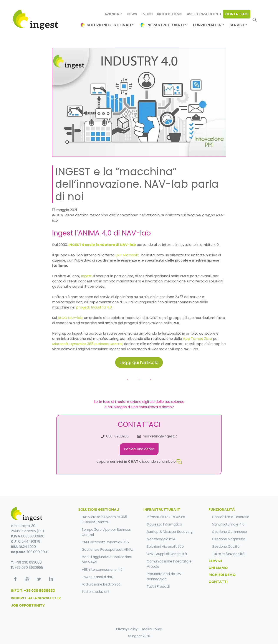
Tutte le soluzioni (95, 592)
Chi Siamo (218, 568)
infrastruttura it (162, 510)
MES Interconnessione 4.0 (102, 570)
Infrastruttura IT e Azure (166, 517)
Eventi (147, 14)
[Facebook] (15, 579)
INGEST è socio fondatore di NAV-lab (102, 245)
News (132, 14)
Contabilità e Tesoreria (231, 517)
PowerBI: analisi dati (97, 577)
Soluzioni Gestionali (111, 25)
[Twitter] (39, 579)
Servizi (239, 25)
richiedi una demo (139, 449)
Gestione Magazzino (229, 539)
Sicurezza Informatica (164, 524)
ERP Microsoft (127, 255)
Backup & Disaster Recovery (170, 532)
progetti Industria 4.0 (94, 307)
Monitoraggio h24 (161, 539)
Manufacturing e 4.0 (228, 524)
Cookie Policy (151, 629)
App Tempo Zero (198, 339)
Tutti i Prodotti (158, 586)
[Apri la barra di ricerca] (255, 20)
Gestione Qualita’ (226, 546)
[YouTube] (27, 579)
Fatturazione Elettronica (101, 584)
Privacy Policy (127, 629)
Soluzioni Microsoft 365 (165, 546)
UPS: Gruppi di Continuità (167, 554)
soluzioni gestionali (99, 510)
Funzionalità (209, 25)
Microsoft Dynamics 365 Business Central (87, 344)
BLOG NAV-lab (70, 318)
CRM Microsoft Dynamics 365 (105, 542)
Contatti (218, 582)
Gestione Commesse (229, 532)
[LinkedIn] (51, 579)
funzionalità (222, 510)
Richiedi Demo (170, 14)
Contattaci (237, 14)
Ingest (86, 276)
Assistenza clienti (204, 14)
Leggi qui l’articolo (139, 362)
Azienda (114, 14)
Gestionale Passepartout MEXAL (107, 550)
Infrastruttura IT (167, 25)
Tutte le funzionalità (228, 554)
